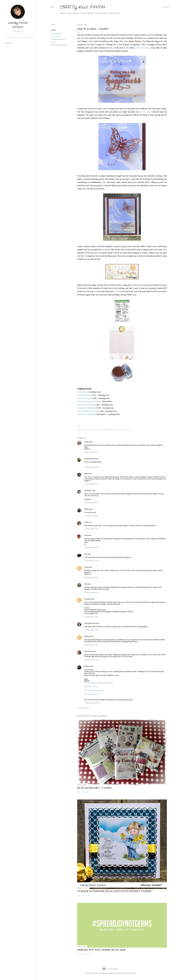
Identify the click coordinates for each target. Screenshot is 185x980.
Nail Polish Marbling (58, 39)
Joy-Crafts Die (56, 36)
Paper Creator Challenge (86, 405)
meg (86, 584)
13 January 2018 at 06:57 (91, 617)
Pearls (53, 42)
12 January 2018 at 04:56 (91, 561)
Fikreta (87, 509)
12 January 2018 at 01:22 (91, 548)
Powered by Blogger (110, 969)
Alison (86, 567)
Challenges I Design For (107, 13)
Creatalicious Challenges (87, 408)
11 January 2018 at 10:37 (91, 529)
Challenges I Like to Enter (80, 13)
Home (63, 13)
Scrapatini (88, 599)
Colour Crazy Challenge (86, 414)
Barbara (87, 636)
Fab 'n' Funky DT (57, 34)
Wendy (87, 442)
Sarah (86, 474)
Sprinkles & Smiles (142, 48)
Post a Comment (83, 708)
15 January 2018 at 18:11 (91, 645)
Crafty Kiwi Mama (82, 7)
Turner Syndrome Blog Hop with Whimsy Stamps (114, 891)
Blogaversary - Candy (95, 788)
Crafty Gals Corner (84, 398)
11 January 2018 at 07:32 (91, 503)
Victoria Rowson (90, 623)
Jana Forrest (88, 651)
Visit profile (18, 31)
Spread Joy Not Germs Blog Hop (101, 950)
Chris (86, 535)
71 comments (86, 895)
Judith (117, 291)
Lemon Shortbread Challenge (88, 411)
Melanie (87, 666)
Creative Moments (84, 395)
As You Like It (83, 392)
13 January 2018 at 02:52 (91, 592)
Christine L (88, 490)
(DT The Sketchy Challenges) (94, 690)
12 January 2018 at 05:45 (91, 577)
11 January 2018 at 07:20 (91, 484)
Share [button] (53, 25)
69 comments (86, 792)
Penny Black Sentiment (59, 45)
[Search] (166, 7)
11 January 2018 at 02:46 (91, 467)
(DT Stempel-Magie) (91, 694)
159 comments (86, 954)
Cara (86, 554)
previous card (145, 112)
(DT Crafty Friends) (91, 687)
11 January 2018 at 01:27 (91, 452)
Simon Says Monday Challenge (89, 401)
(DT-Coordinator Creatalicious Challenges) (99, 683)
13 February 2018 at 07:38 (92, 703)
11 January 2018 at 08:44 (91, 516)
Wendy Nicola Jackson (18, 25)
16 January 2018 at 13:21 (91, 660)
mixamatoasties (89, 459)
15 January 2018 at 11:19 (91, 630)
